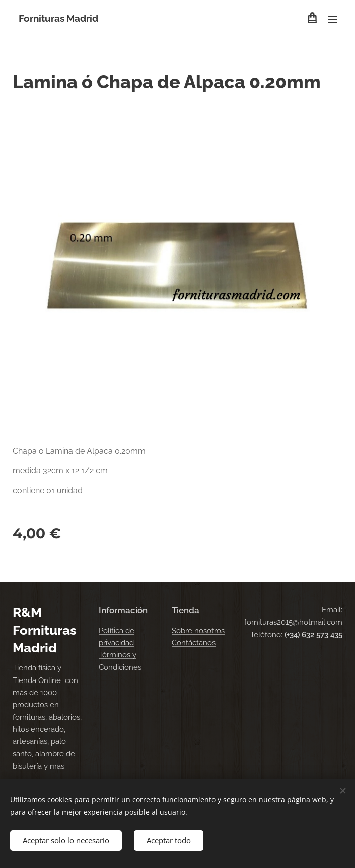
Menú (332, 19)
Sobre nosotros (198, 631)
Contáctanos (194, 643)
